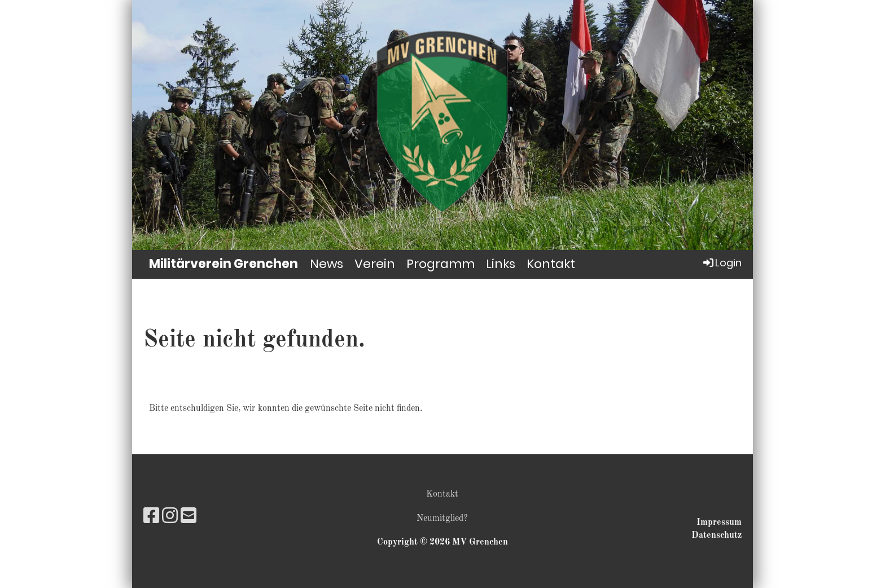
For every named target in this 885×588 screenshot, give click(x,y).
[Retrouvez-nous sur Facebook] (151, 517)
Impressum (719, 523)
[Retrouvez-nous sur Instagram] (170, 517)
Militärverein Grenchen (224, 264)
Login (722, 263)
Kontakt (551, 264)
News (327, 264)
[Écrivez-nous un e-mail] (189, 517)
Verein (375, 264)
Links (501, 264)
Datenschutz (717, 536)
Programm (441, 264)
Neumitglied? (442, 519)
